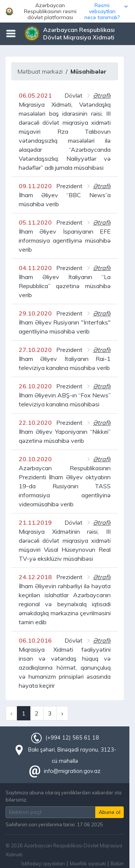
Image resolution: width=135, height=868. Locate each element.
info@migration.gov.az (72, 771)
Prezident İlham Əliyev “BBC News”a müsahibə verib (65, 195)
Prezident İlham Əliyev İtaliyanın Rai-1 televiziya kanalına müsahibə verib (65, 359)
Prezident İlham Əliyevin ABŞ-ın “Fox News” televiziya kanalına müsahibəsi (65, 395)
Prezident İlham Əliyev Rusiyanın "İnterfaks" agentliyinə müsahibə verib (65, 322)
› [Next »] (62, 713)
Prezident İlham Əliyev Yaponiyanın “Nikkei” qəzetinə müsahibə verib (65, 432)
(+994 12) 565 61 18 (72, 738)
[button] (67, 11)
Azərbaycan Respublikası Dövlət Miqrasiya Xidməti (79, 33)
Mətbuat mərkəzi (40, 71)
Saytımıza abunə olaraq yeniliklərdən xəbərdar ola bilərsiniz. (64, 796)
